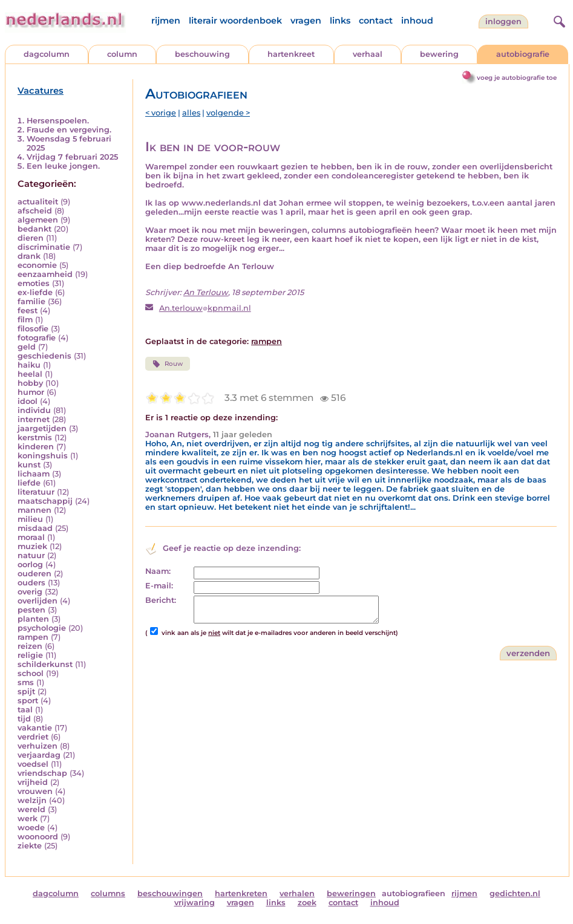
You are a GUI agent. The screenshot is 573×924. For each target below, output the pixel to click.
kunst (29, 465)
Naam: (158, 571)
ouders (31, 583)
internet (34, 419)
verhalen (297, 893)
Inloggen (503, 21)
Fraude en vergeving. (69, 130)
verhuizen (38, 746)
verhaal (368, 54)
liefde (29, 483)
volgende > (228, 113)
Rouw (168, 364)
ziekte (30, 846)
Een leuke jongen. (63, 166)
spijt (26, 691)
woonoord (38, 837)
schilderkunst (45, 664)
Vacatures (41, 91)
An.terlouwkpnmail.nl (205, 308)
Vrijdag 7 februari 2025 (72, 157)
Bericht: (161, 600)
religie (30, 655)
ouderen (34, 574)
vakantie (35, 728)
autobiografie (523, 54)
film (25, 320)
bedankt (34, 229)
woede (31, 828)
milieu (30, 519)
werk (28, 818)
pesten (31, 610)
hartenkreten (241, 893)
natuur (31, 555)
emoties (34, 283)
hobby (30, 383)
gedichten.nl (515, 893)
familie (31, 301)
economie (37, 265)
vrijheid (33, 782)
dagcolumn (47, 54)
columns (108, 893)
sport (28, 701)
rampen (33, 637)
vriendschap (42, 773)
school (31, 673)
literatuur (36, 492)
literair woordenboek (235, 21)
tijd (24, 719)
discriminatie (44, 247)
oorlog (30, 564)
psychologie (42, 628)
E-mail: (159, 586)
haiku (29, 365)
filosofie (33, 329)
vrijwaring (195, 903)
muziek (32, 546)
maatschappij (45, 501)
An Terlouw (206, 292)
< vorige (161, 113)
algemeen (38, 220)
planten (33, 619)
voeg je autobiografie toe (517, 78)
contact (376, 21)
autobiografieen (414, 893)
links (340, 21)
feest (28, 311)
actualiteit (38, 202)
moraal (31, 537)
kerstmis (35, 438)
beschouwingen (170, 893)
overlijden (38, 601)
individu (34, 410)
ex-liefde (35, 292)
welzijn (32, 800)
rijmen (166, 21)
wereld (31, 809)
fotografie (37, 338)
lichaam (34, 474)
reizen (30, 646)
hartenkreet (291, 54)
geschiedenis (44, 356)
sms (26, 682)
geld (27, 347)
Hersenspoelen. (58, 121)
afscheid (35, 211)
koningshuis (43, 456)
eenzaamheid (45, 274)
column (122, 54)
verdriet (33, 737)
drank (29, 256)
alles (191, 113)
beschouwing (202, 54)
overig (30, 592)
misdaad (35, 528)
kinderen (36, 447)
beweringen (351, 893)
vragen (306, 21)
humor (31, 392)
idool (28, 401)
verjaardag (39, 755)
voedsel (33, 764)
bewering (439, 54)
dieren (31, 238)
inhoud (417, 21)
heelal (30, 374)
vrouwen (35, 791)
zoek (307, 903)
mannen (34, 510)
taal (25, 710)
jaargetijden (42, 428)
